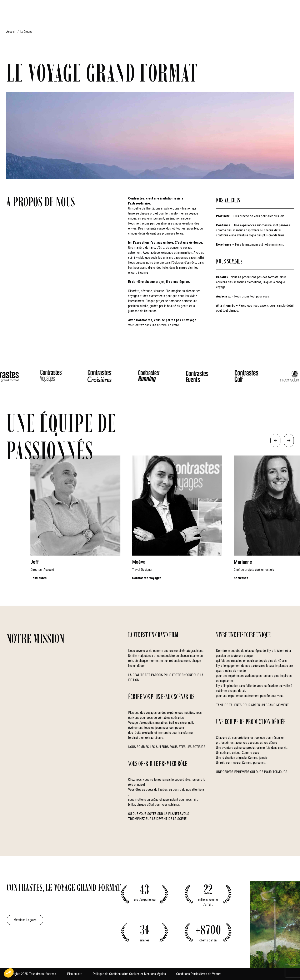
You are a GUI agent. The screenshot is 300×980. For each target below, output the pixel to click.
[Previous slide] (275, 440)
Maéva (139, 562)
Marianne (243, 562)
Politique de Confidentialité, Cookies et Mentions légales (129, 974)
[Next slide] (289, 440)
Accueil (11, 32)
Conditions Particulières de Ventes (199, 974)
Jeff (35, 562)
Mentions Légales (25, 920)
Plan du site (75, 974)
